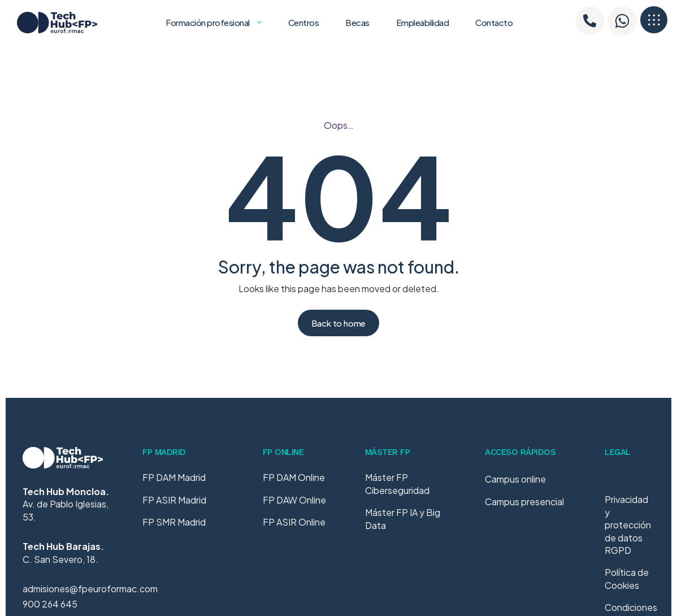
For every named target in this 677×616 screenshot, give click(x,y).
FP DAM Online (294, 477)
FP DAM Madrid (174, 477)
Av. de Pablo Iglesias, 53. (66, 504)
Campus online (515, 487)
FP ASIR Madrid (174, 500)
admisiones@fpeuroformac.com (90, 589)
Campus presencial (524, 509)
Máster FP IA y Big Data (403, 519)
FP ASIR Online (294, 522)
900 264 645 (50, 604)
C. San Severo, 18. (63, 552)
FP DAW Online (294, 500)
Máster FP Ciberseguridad (397, 483)
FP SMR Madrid (174, 522)
